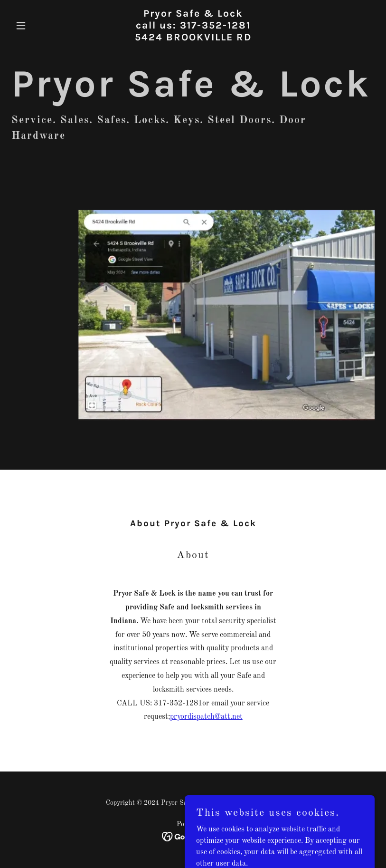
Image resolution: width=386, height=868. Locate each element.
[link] (193, 39)
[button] (39, 26)
